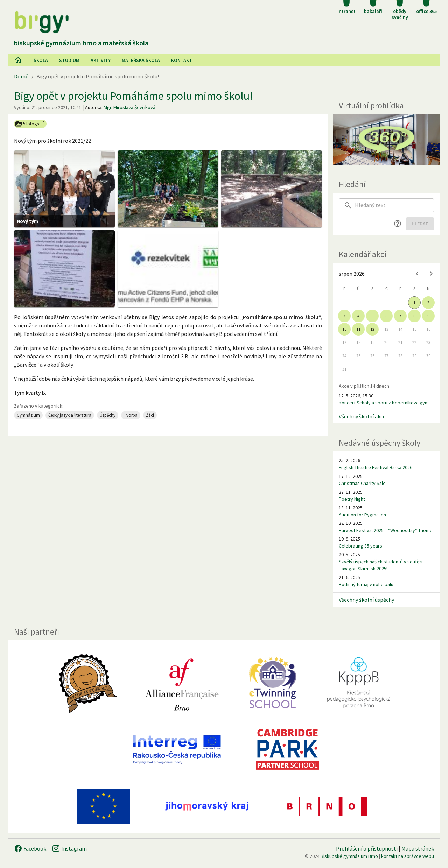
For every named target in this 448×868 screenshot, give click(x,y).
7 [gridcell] (400, 316)
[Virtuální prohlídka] (386, 139)
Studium (69, 60)
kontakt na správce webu (408, 856)
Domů (21, 76)
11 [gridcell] (358, 329)
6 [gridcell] (386, 316)
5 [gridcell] (372, 316)
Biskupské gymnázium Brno (349, 856)
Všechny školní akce (362, 416)
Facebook (30, 848)
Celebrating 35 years (360, 546)
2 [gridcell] (428, 302)
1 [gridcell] (414, 302)
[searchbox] (394, 205)
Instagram (69, 848)
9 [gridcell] (428, 316)
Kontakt (182, 60)
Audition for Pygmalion (362, 515)
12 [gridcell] (372, 329)
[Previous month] (417, 274)
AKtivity (101, 60)
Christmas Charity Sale (362, 483)
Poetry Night (352, 499)
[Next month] (431, 274)
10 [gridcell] (344, 329)
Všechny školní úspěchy (366, 600)
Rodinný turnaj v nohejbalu (366, 584)
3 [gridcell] (344, 316)
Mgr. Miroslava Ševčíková (129, 107)
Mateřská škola (141, 60)
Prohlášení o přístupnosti (367, 848)
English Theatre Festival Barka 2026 (376, 467)
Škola (41, 60)
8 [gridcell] (414, 316)
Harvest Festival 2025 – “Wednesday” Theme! (386, 530)
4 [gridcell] (358, 316)
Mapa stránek (418, 848)
